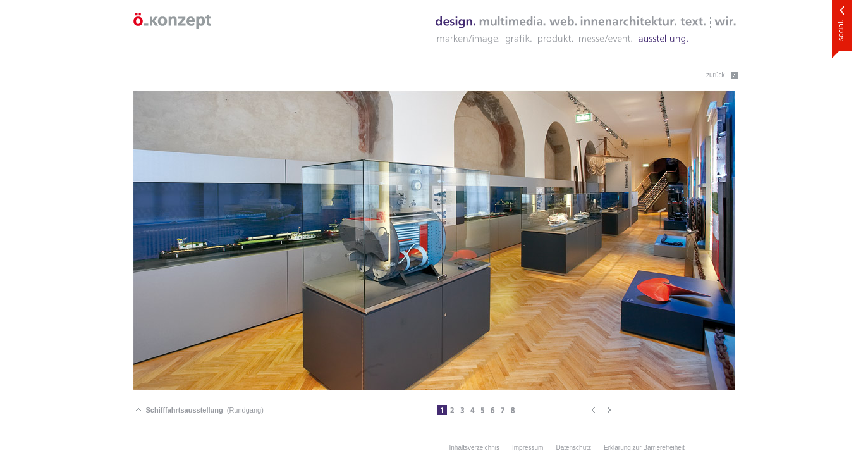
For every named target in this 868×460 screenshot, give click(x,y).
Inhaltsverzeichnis (474, 448)
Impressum (528, 448)
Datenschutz (573, 448)
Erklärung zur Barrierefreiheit (644, 448)
